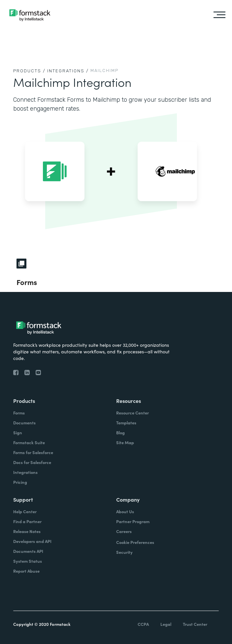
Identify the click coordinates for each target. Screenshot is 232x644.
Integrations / (68, 71)
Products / (29, 71)
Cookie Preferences (135, 542)
